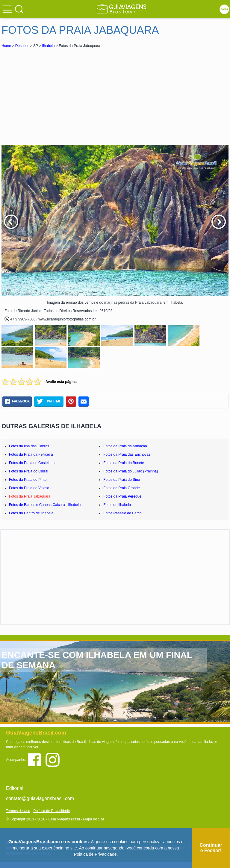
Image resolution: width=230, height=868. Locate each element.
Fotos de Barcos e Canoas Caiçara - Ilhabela (45, 505)
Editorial (15, 788)
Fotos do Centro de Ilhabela (31, 513)
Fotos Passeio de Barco (122, 513)
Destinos (22, 46)
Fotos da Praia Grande (121, 488)
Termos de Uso (18, 811)
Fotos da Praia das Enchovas (127, 454)
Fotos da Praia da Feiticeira (31, 454)
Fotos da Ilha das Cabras (29, 446)
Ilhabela (49, 46)
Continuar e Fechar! (211, 848)
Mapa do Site (94, 819)
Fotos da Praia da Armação (125, 446)
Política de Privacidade (52, 811)
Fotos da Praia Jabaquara (30, 496)
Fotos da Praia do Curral (29, 471)
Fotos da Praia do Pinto (28, 480)
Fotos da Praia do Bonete (124, 463)
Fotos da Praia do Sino (122, 480)
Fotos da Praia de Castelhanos (34, 463)
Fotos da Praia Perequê (122, 496)
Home (6, 46)
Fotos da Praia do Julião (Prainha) (131, 471)
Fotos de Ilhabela (117, 505)
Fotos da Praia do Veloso (29, 488)
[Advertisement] (55, 94)
